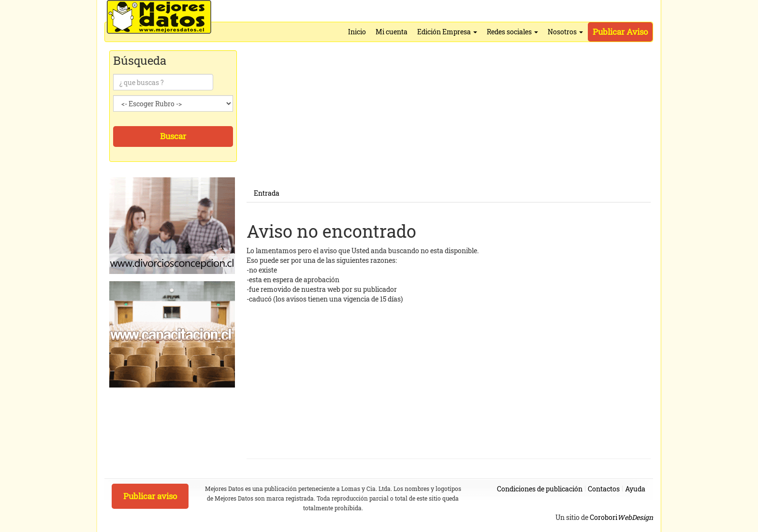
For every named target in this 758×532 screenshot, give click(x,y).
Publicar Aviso (620, 32)
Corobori (621, 517)
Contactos (604, 489)
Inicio (357, 32)
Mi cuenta (392, 32)
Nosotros (565, 32)
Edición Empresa (447, 32)
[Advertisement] (449, 117)
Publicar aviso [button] (150, 496)
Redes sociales (512, 32)
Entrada (267, 193)
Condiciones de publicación (540, 489)
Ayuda (635, 489)
